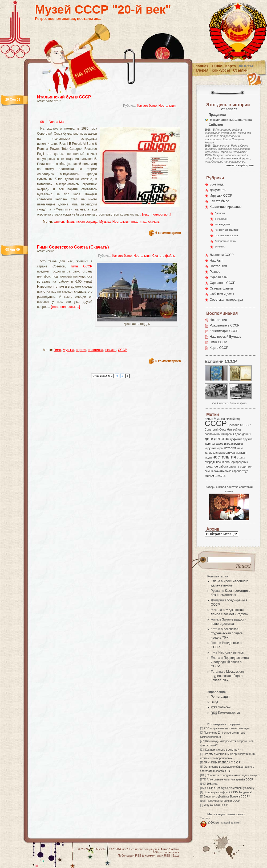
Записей (221, 707)
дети (209, 439)
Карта (231, 66)
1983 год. (212, 784)
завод (220, 444)
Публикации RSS (129, 855)
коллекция (212, 453)
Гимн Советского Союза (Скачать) (73, 247)
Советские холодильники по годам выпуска (233, 775)
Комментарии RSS (157, 855)
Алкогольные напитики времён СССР (230, 780)
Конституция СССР (224, 331)
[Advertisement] (72, 337)
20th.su (158, 852)
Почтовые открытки (226, 235)
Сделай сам (219, 277)
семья (209, 471)
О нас (217, 66)
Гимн (57, 350)
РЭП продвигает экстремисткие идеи (227, 728)
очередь (210, 462)
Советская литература (226, 300)
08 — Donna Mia (52, 122)
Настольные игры (231, 652)
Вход (214, 702)
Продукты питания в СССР (223, 801)
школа (220, 476)
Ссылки (240, 70)
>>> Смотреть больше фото (229, 403)
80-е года (217, 184)
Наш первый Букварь (225, 337)
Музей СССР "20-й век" (103, 9)
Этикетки (220, 247)
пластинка (139, 222)
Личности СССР (222, 255)
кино (240, 448)
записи (59, 222)
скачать (154, 222)
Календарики (222, 224)
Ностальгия (167, 106)
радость (234, 466)
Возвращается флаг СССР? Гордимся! (228, 792)
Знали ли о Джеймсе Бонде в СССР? (227, 797)
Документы (218, 190)
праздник (242, 462)
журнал (210, 444)
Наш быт (216, 261)
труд (245, 471)
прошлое (211, 466)
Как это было (147, 106)
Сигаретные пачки (226, 241)
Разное (215, 272)
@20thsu (213, 823)
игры (220, 448)
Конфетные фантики (227, 230)
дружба (248, 439)
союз (228, 471)
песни (220, 462)
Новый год (233, 419)
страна (237, 471)
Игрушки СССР (221, 196)
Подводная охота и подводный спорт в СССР (230, 662)
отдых (241, 457)
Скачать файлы (164, 256)
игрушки (210, 448)
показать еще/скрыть (240, 165)
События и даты (222, 294)
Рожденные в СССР (224, 325)
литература (227, 453)
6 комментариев (168, 233)
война (237, 429)
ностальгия (224, 457)
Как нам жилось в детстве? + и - (225, 750)
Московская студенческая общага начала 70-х (227, 633)
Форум (246, 66)
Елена (215, 581)
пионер (230, 462)
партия (81, 350)
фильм (209, 476)
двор (238, 434)
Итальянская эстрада (82, 222)
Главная (201, 66)
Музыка (105, 222)
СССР (123, 350)
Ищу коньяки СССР (216, 805)
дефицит (236, 439)
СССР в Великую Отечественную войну (230, 788)
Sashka (174, 849)
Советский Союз (216, 429)
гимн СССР (81, 266)
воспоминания (215, 434)
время (230, 434)
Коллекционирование (226, 207)
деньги (247, 434)
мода (208, 457)
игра (227, 443)
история (230, 448)
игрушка (237, 444)
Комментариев (225, 713)
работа (223, 466)
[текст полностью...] (157, 214)
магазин (241, 453)
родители (246, 466)
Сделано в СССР (222, 283)
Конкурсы (221, 70)
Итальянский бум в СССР (64, 97)
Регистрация (220, 697)
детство (222, 439)
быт (230, 429)
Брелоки (220, 213)
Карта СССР (219, 348)
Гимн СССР (218, 342)
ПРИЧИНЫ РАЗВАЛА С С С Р (222, 762)
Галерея (201, 70)
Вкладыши (221, 219)
